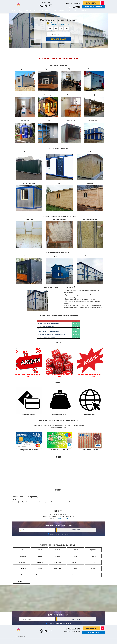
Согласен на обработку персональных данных (59, 623)
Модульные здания (20, 637)
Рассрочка (62, 11)
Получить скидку (59, 39)
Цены (35, 11)
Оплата (54, 11)
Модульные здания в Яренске (22, 11)
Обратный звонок (94, 632)
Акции (41, 11)
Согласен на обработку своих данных (59, 534)
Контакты (84, 11)
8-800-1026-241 (73, 3)
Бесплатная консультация (94, 7)
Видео (69, 11)
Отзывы (76, 11)
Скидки (47, 11)
